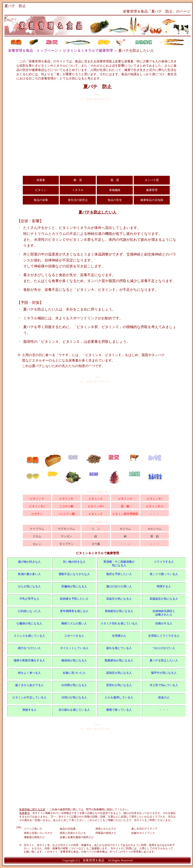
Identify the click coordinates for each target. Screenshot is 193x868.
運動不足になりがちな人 (74, 574)
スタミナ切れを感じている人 (119, 623)
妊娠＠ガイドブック (143, 833)
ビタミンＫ (125, 499)
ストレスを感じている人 (29, 636)
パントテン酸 (66, 514)
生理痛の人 (119, 636)
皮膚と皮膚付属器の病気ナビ (77, 837)
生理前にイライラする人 (164, 636)
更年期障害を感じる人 (74, 611)
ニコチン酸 (66, 506)
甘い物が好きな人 (74, 562)
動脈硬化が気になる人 (119, 660)
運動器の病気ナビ (34, 837)
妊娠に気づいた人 (74, 673)
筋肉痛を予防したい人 (74, 599)
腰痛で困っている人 (119, 710)
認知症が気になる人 (119, 673)
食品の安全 (115, 200)
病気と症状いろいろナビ (38, 833)
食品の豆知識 (68, 829)
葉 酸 (125, 506)
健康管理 (152, 190)
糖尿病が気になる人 (74, 660)
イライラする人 (164, 562)
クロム (37, 536)
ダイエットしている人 (74, 648)
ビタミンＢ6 (96, 506)
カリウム (125, 529)
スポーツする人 (74, 636)
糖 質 (78, 180)
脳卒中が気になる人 (164, 673)
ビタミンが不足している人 (29, 697)
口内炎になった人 (29, 611)
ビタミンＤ (66, 499)
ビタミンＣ (96, 514)
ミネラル (78, 190)
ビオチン (37, 514)
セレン (37, 544)
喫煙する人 (164, 586)
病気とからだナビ (106, 829)
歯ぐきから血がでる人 (29, 685)
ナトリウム (37, 529)
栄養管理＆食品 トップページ (33, 51)
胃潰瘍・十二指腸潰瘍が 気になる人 (119, 564)
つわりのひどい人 (164, 648)
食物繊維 (115, 190)
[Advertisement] (97, 138)
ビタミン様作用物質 (125, 514)
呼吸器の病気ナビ (106, 833)
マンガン (66, 536)
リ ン (96, 529)
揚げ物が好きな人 (29, 562)
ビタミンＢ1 (155, 499)
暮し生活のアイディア (144, 829)
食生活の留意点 (78, 200)
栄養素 (41, 180)
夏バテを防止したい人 (164, 660)
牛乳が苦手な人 (29, 599)
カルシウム (155, 529)
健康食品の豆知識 (152, 200)
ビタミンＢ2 (37, 506)
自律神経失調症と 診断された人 (164, 613)
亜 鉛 (155, 536)
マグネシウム (66, 529)
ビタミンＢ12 (155, 506)
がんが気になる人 (29, 586)
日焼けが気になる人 (74, 697)
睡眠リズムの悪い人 (74, 623)
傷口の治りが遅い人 (119, 586)
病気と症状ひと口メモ (73, 833)
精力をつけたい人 (29, 648)
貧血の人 (164, 697)
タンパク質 (152, 180)
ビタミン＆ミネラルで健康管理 (88, 51)
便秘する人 (29, 710)
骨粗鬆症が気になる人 (119, 611)
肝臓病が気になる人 (74, 586)
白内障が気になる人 (74, 685)
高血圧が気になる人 (119, 599)
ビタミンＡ (37, 499)
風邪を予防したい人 (119, 574)
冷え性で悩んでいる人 (164, 685)
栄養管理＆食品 (94, 860)
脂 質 (115, 180)
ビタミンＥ (96, 499)
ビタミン (41, 190)
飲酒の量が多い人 (29, 574)
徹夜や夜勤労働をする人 (29, 660)
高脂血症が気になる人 (164, 599)
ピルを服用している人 (119, 697)
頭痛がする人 (164, 623)
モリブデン (66, 544)
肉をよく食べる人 (29, 673)
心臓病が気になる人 (29, 623)
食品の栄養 (41, 200)
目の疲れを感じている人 (74, 710)
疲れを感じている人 (119, 648)
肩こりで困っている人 (164, 574)
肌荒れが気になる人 (119, 685)
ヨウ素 (96, 544)
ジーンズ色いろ (33, 829)
